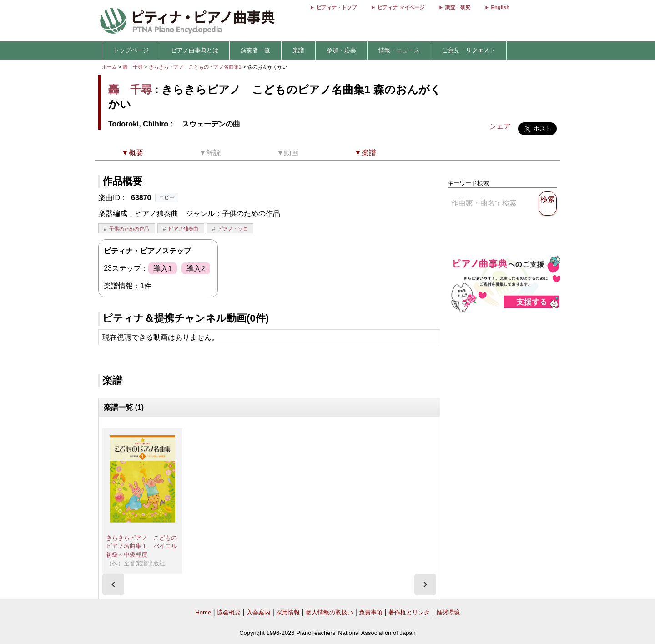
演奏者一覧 (255, 50)
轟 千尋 (133, 67)
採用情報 (288, 612)
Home (203, 612)
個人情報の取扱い (329, 612)
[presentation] (113, 584)
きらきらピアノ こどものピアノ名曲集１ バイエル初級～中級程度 (141, 546)
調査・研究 (458, 7)
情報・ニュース (399, 50)
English (500, 7)
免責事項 (371, 612)
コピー (167, 197)
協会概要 (229, 612)
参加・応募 (341, 50)
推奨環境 (448, 612)
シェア (500, 126)
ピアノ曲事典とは (195, 50)
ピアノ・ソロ (233, 229)
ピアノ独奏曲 (183, 229)
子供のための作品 (129, 229)
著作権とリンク (409, 612)
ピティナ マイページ (401, 7)
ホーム (109, 67)
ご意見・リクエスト (469, 50)
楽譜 (298, 50)
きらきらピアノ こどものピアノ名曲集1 (196, 67)
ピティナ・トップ (337, 7)
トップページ (131, 50)
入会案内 (258, 612)
